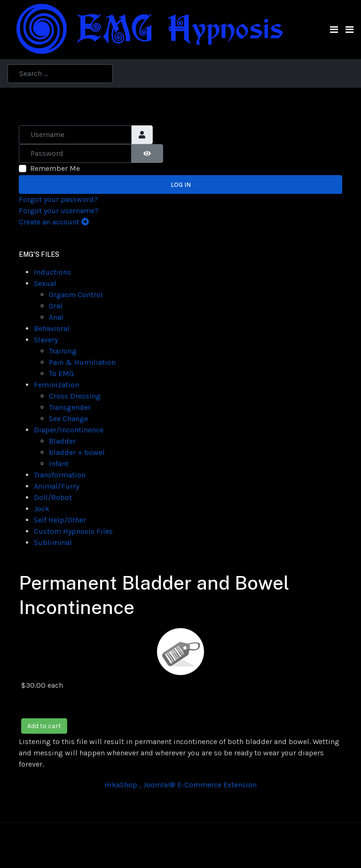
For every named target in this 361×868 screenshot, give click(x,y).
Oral (56, 306)
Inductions (52, 272)
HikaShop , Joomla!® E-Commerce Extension (180, 785)
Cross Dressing (75, 396)
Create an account (54, 222)
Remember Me (55, 168)
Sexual (45, 283)
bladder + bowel (77, 452)
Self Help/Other (60, 520)
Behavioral (52, 328)
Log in (181, 185)
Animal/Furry (56, 486)
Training (63, 351)
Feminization (56, 385)
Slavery (46, 340)
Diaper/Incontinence (69, 430)
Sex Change (68, 419)
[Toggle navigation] (334, 30)
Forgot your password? (59, 199)
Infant (59, 464)
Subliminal (53, 542)
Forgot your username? (59, 211)
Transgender (70, 407)
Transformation (60, 475)
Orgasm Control (76, 295)
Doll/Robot (53, 497)
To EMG (61, 373)
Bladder (62, 441)
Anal (56, 317)
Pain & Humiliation (82, 362)
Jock (42, 509)
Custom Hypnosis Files (73, 531)
